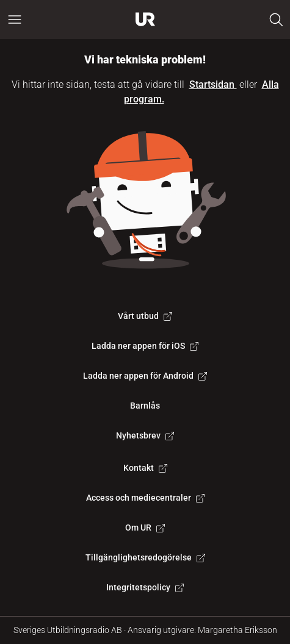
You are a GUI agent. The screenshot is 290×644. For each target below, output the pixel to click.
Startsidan (213, 84)
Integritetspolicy (145, 587)
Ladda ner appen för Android (145, 376)
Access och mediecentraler (145, 498)
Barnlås (145, 406)
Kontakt (145, 468)
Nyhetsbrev (145, 435)
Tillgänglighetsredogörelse (145, 557)
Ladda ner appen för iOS (145, 346)
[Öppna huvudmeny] (15, 20)
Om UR (145, 528)
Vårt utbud (145, 316)
